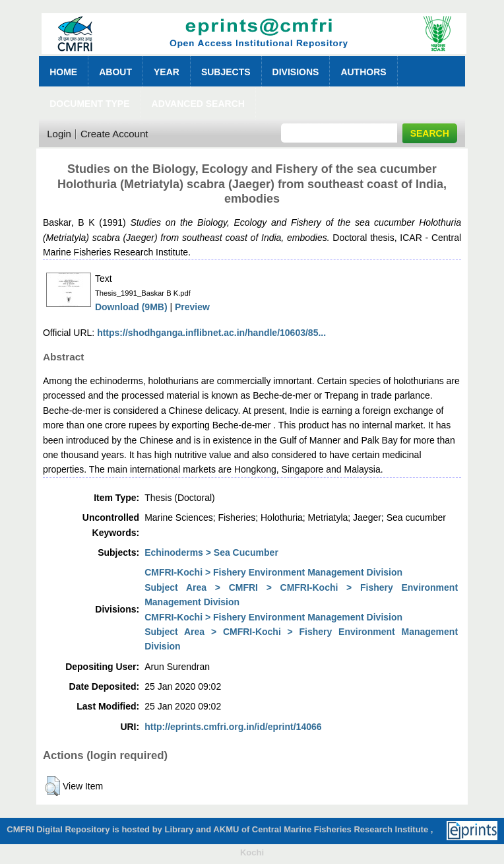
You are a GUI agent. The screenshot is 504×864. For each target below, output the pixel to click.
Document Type (89, 104)
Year (167, 72)
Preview (192, 307)
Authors (363, 72)
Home (63, 72)
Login (59, 134)
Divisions (296, 72)
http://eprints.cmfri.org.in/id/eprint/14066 (233, 727)
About (115, 72)
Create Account (114, 134)
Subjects (226, 72)
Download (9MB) (131, 307)
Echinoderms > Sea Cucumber (211, 552)
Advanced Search (198, 104)
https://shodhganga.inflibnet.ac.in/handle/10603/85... (211, 333)
